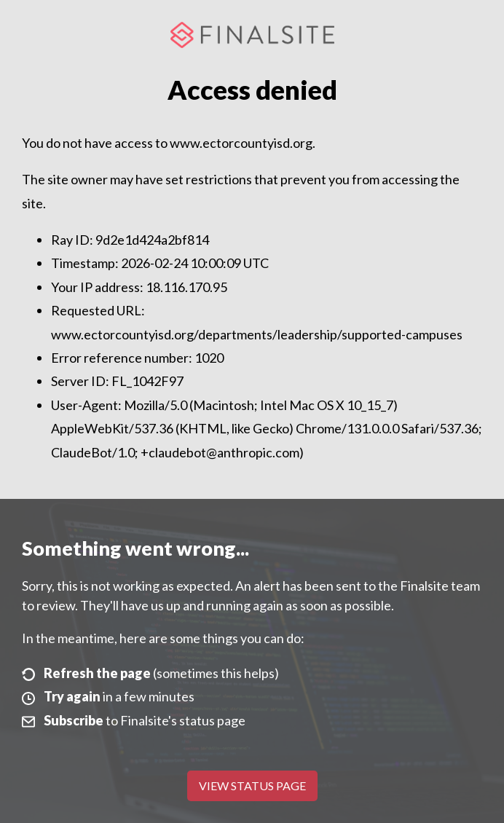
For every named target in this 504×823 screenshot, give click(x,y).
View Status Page (252, 785)
